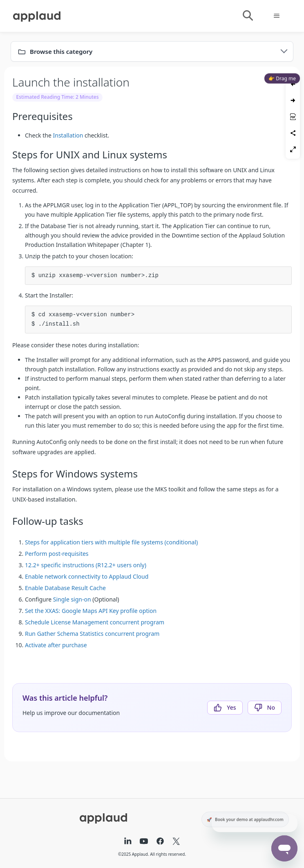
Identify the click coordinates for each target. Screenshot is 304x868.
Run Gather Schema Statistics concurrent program (92, 634)
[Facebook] (160, 842)
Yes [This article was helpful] (231, 707)
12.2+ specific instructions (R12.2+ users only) (86, 565)
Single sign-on (72, 599)
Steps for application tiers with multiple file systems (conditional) (111, 542)
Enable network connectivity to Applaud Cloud (87, 576)
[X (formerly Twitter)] (176, 842)
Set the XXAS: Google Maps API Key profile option (91, 611)
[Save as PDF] (293, 117)
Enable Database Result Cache (65, 588)
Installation (68, 135)
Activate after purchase (56, 645)
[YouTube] (144, 842)
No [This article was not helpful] (271, 707)
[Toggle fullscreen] (293, 149)
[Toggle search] (247, 16)
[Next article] (293, 100)
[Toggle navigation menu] (276, 16)
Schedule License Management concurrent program (95, 622)
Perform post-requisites (57, 554)
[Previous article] (293, 84)
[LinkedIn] (128, 842)
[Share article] (293, 133)
